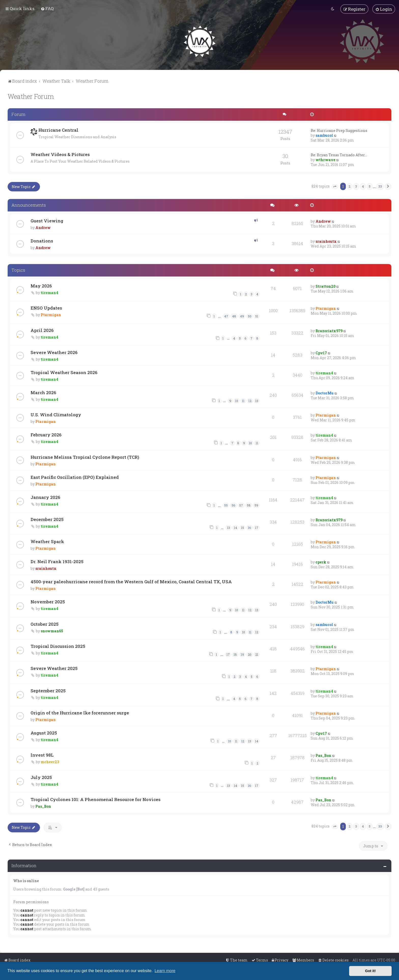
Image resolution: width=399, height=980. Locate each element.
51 (257, 316)
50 (250, 316)
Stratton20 (325, 286)
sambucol (324, 135)
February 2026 (46, 434)
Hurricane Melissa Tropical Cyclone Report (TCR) (85, 457)
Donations (42, 240)
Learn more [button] (165, 971)
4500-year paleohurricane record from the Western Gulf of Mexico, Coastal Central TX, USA (131, 581)
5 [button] (370, 186)
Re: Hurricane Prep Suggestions (339, 130)
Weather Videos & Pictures (60, 154)
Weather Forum (31, 96)
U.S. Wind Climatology (56, 414)
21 (257, 654)
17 (257, 527)
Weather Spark (47, 541)
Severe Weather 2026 (54, 352)
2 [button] (350, 186)
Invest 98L (42, 755)
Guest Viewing (47, 220)
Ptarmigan (51, 314)
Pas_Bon (323, 755)
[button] (335, 186)
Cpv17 (321, 352)
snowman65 (52, 630)
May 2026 (41, 285)
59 (256, 505)
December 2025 (47, 519)
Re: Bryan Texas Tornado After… (339, 154)
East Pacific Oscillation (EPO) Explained (75, 477)
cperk (321, 562)
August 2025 (44, 732)
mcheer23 (50, 762)
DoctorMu (325, 393)
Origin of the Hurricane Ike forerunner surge (80, 712)
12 (250, 400)
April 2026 (42, 330)
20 (250, 654)
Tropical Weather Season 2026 (64, 372)
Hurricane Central (58, 129)
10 (237, 400)
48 (234, 316)
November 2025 (48, 601)
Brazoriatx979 (329, 330)
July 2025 (41, 777)
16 (250, 527)
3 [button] (356, 186)
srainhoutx (326, 241)
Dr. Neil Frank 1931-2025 (57, 561)
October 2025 (45, 624)
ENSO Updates (46, 307)
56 (233, 505)
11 (243, 400)
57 (241, 505)
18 (235, 654)
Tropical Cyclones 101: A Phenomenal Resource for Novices (96, 799)
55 (226, 505)
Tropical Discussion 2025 (58, 646)
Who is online (26, 880)
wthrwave (325, 159)
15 (243, 527)
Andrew (43, 227)
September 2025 (48, 690)
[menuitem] (47, 9)
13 (257, 400)
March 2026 (43, 392)
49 (242, 316)
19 (242, 654)
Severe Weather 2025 (54, 668)
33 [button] (380, 186)
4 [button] (363, 186)
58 (249, 505)
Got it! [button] (370, 971)
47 (226, 316)
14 (236, 527)
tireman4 (49, 292)
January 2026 (45, 497)
